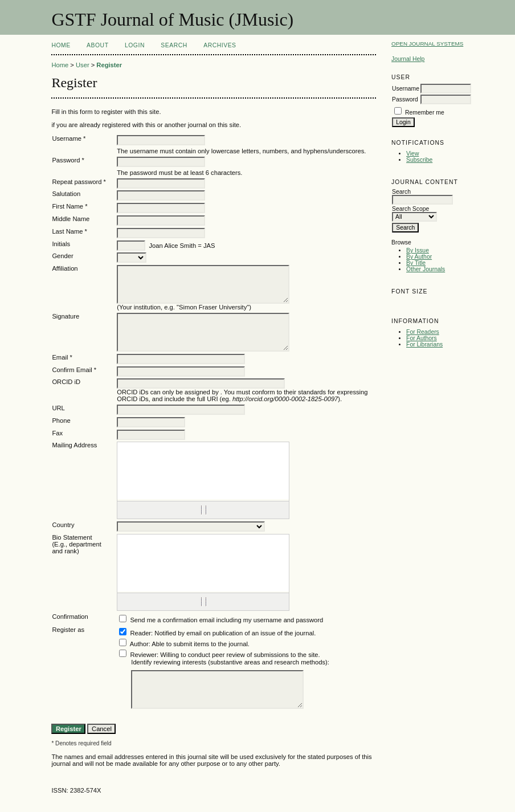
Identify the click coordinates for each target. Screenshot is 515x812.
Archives (220, 45)
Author (139, 644)
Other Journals (426, 269)
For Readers (423, 332)
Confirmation (70, 617)
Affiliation (65, 268)
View (412, 154)
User (83, 65)
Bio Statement (72, 537)
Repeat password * (79, 182)
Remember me (425, 113)
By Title (416, 263)
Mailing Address (74, 445)
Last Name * (70, 231)
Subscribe (419, 160)
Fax (57, 433)
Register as (68, 630)
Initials (61, 244)
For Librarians (424, 344)
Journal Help (408, 59)
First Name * (70, 206)
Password (405, 99)
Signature (66, 316)
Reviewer (143, 655)
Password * (68, 160)
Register (109, 65)
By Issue (418, 250)
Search (174, 45)
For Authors (422, 338)
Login (135, 45)
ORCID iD (66, 382)
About (97, 45)
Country (63, 525)
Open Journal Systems (427, 44)
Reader (140, 633)
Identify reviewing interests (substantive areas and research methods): (230, 662)
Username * (69, 138)
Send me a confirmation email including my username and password (226, 620)
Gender (62, 256)
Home (61, 45)
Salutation (66, 194)
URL (58, 408)
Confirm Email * (74, 370)
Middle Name (71, 219)
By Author (419, 257)
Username (406, 89)
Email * (62, 357)
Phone (61, 421)
